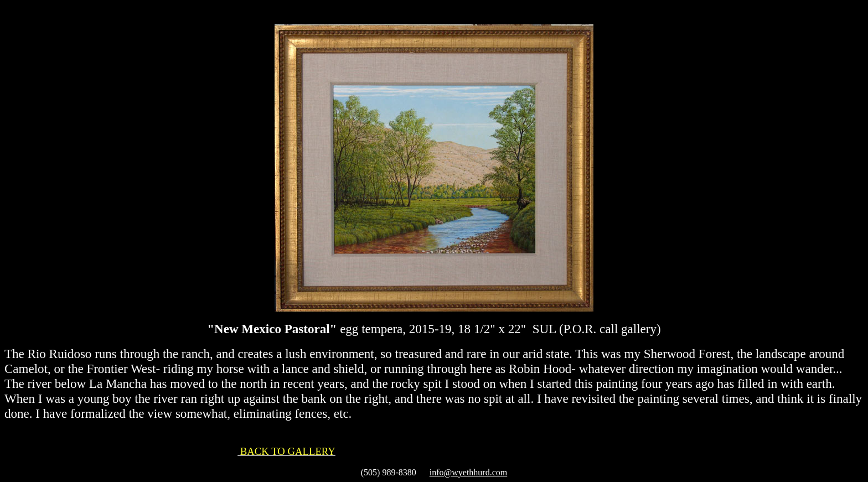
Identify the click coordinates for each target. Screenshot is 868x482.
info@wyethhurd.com (468, 472)
